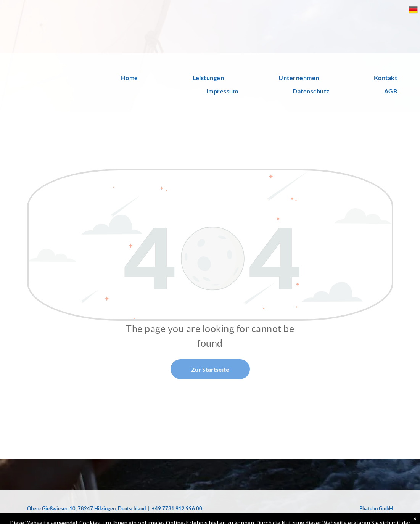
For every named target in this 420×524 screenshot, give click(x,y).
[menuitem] (108, 78)
